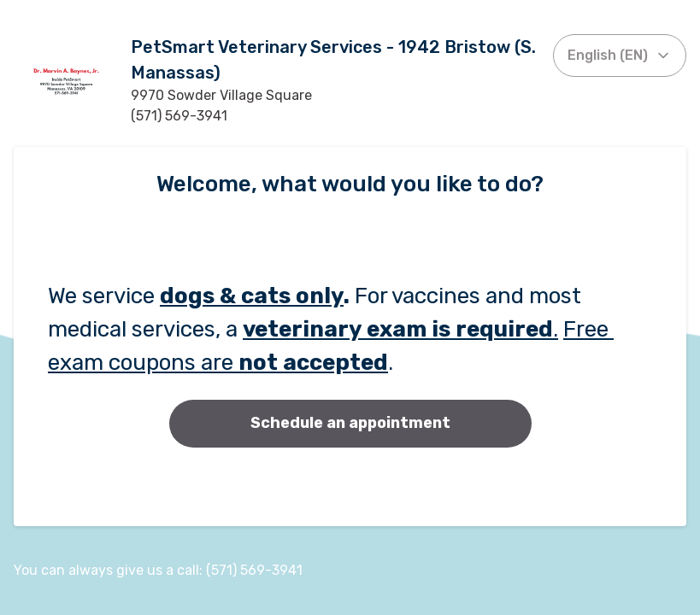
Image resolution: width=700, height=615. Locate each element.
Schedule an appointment (350, 423)
